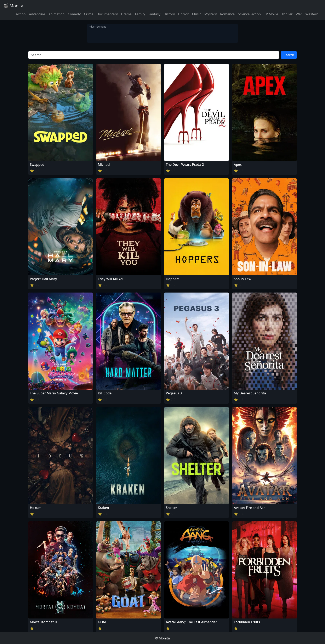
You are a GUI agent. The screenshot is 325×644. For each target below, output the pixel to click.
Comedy (74, 14)
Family (140, 14)
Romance (227, 14)
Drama (126, 14)
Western (312, 14)
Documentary (107, 14)
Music (196, 14)
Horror (183, 14)
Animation (57, 14)
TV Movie (271, 14)
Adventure (37, 14)
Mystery (211, 14)
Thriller (287, 14)
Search (289, 55)
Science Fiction (249, 14)
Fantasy (154, 14)
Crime (89, 14)
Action (21, 14)
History (169, 14)
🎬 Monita (13, 6)
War (299, 14)
